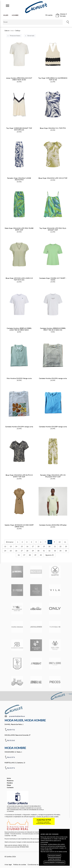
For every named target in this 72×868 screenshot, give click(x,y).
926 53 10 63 (11, 740)
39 (35, 555)
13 (11, 546)
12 (5, 546)
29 (33, 551)
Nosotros (10, 781)
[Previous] (10, 542)
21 (55, 546)
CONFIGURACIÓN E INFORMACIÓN (54, 862)
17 (33, 546)
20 (49, 546)
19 (44, 546)
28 (27, 551)
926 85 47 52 (11, 730)
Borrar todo (31, 36)
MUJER (6, 15)
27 (22, 551)
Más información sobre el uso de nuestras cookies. (54, 852)
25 (11, 551)
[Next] (50, 555)
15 (22, 546)
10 (60, 542)
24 (5, 551)
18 (38, 546)
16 (27, 546)
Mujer (9, 785)
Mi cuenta (49, 15)
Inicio (9, 778)
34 (60, 551)
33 (55, 551)
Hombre (10, 783)
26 (16, 551)
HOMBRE (15, 15)
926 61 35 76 (11, 757)
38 (30, 555)
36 (19, 555)
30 (38, 551)
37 (24, 555)
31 (44, 551)
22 (60, 546)
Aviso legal (8, 864)
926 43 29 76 (11, 768)
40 (41, 555)
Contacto (10, 787)
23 (66, 546)
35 (66, 551)
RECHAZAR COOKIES (54, 856)
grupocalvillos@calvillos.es (17, 716)
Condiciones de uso (34, 864)
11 (65, 542)
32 (49, 551)
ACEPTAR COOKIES (54, 859)
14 (16, 546)
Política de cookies (20, 864)
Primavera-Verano (15, 36)
